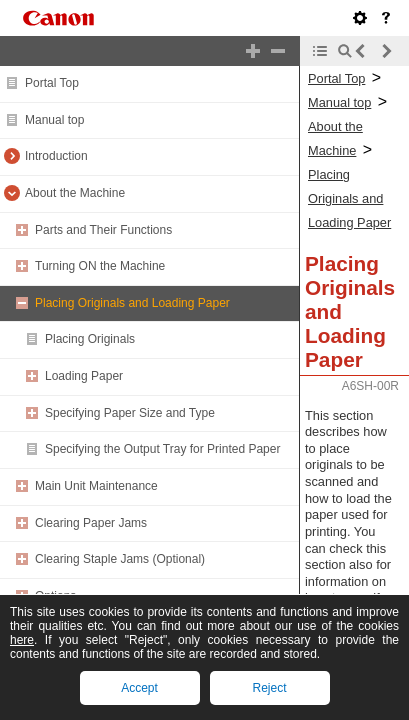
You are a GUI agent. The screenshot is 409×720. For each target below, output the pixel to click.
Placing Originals (90, 339)
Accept (139, 688)
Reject (269, 688)
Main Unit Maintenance (96, 486)
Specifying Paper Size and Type (130, 413)
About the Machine (75, 193)
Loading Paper (84, 376)
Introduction (56, 156)
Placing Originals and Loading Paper (132, 303)
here (22, 640)
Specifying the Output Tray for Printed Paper (162, 449)
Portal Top (52, 83)
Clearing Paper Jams (91, 523)
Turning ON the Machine (100, 266)
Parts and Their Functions (103, 230)
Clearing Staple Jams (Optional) (120, 559)
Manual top (54, 120)
